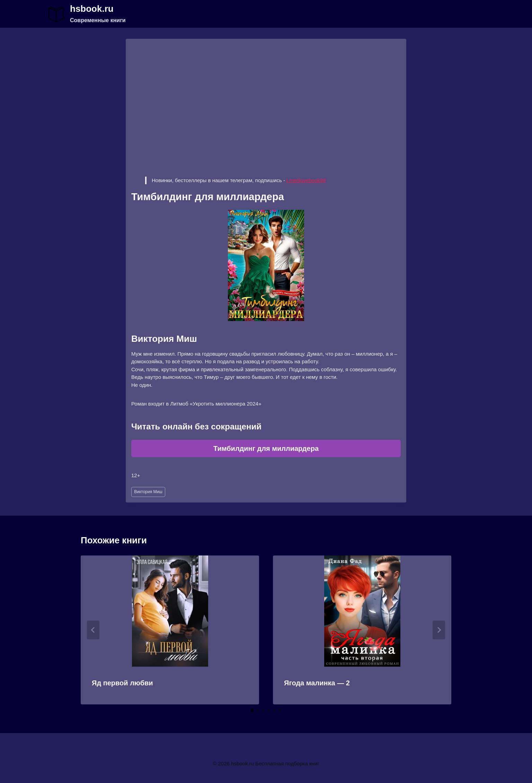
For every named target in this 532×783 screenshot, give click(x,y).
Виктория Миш (148, 492)
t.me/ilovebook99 (306, 180)
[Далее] (439, 630)
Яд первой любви (122, 683)
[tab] (252, 710)
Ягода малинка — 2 (317, 683)
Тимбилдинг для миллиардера (266, 448)
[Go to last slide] (93, 630)
